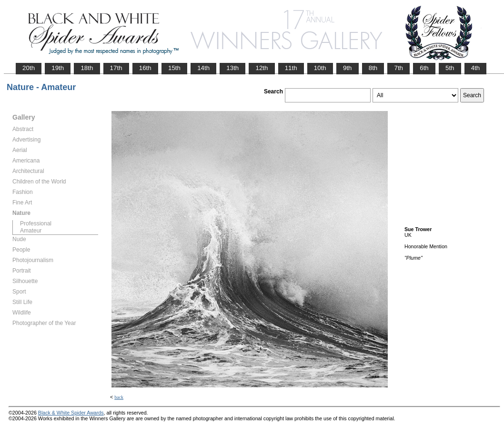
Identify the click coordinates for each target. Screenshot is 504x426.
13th (232, 68)
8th (373, 68)
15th (174, 68)
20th (29, 68)
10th (320, 68)
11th (291, 68)
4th (476, 68)
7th (398, 68)
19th (58, 68)
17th (116, 68)
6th (424, 68)
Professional (36, 223)
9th (348, 68)
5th (450, 68)
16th (145, 68)
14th (203, 68)
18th (87, 68)
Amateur (31, 231)
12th (262, 68)
